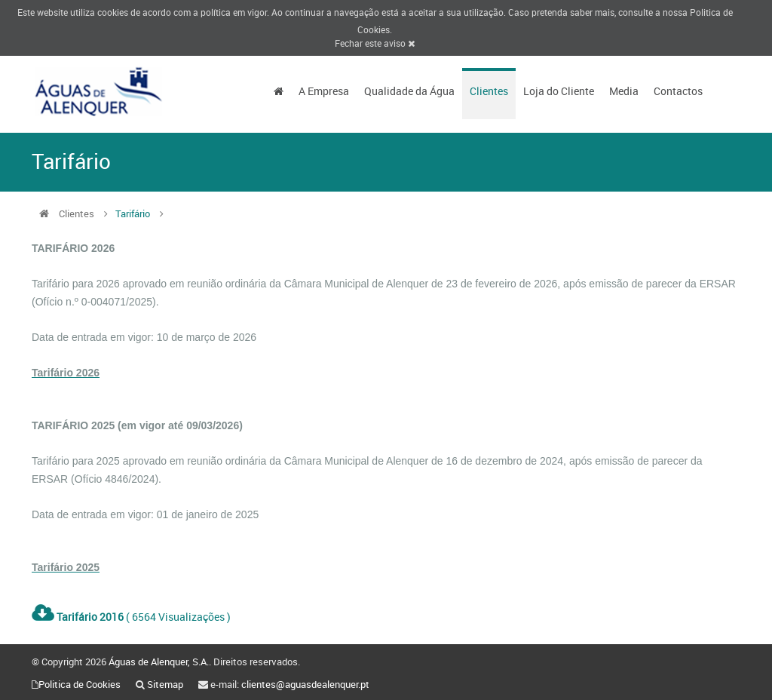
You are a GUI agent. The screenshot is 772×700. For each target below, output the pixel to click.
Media (624, 91)
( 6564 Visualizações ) (131, 617)
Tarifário (134, 213)
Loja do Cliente (559, 91)
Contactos (678, 91)
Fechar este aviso (375, 43)
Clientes (489, 91)
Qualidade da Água (409, 91)
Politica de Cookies (80, 684)
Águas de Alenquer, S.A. (159, 662)
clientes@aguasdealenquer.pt (305, 684)
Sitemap (165, 684)
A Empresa (324, 91)
